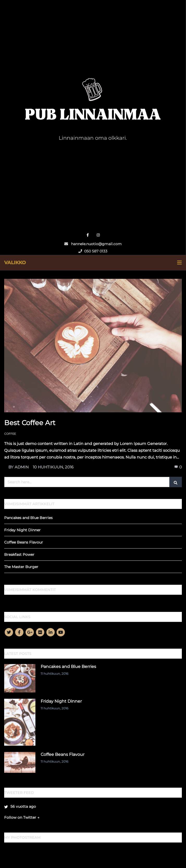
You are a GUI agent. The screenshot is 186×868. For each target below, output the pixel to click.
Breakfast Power (19, 554)
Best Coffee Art (30, 423)
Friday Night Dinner (22, 530)
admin (22, 467)
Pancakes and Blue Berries (28, 518)
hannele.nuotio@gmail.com (93, 244)
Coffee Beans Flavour (24, 542)
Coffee (10, 434)
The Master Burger (21, 567)
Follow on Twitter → (22, 817)
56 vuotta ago (23, 806)
